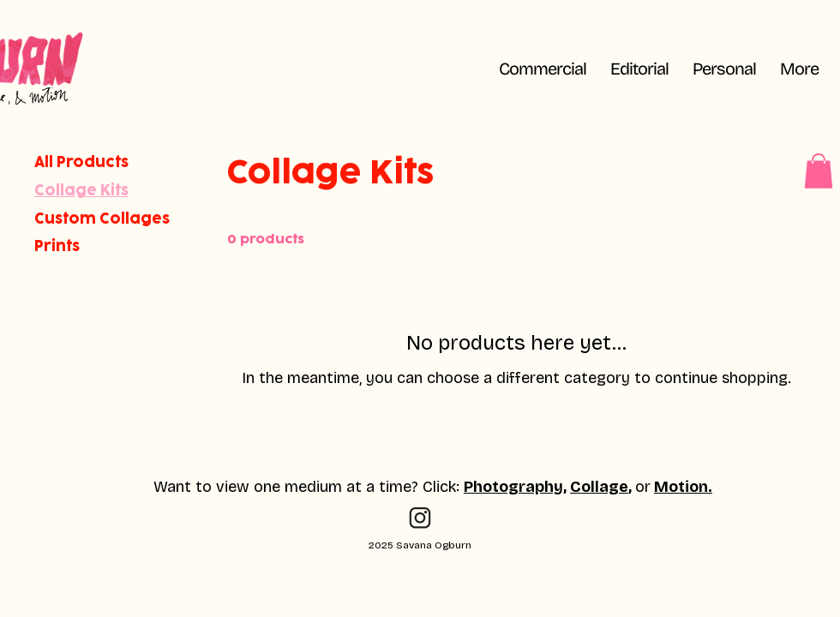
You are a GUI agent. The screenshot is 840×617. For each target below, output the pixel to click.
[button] (799, 69)
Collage (599, 487)
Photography (513, 487)
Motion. (683, 487)
